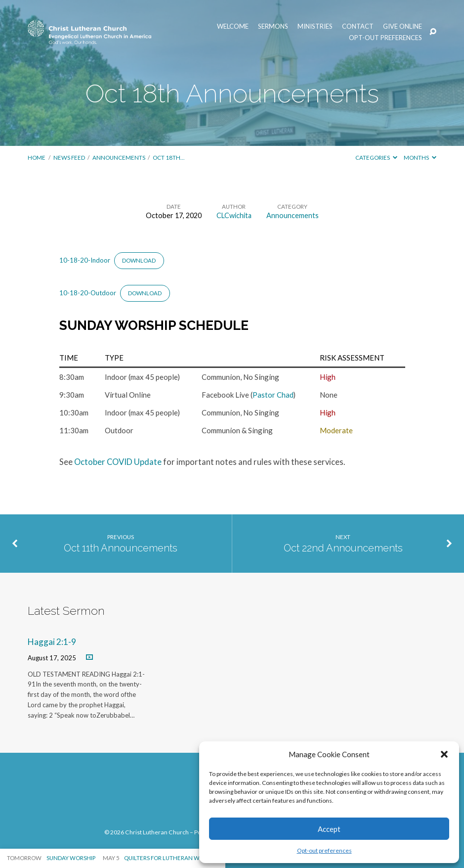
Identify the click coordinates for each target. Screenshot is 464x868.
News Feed (69, 158)
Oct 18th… (169, 158)
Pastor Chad (273, 395)
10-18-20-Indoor (85, 260)
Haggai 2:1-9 (52, 642)
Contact (358, 26)
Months (420, 158)
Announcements (119, 158)
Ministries (315, 26)
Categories (376, 158)
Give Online (402, 26)
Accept (329, 829)
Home (37, 158)
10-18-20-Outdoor (88, 293)
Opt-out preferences (324, 850)
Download (139, 260)
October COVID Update (118, 462)
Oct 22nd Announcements (343, 548)
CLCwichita (234, 215)
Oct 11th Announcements (121, 548)
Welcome (233, 26)
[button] (444, 754)
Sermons (273, 26)
